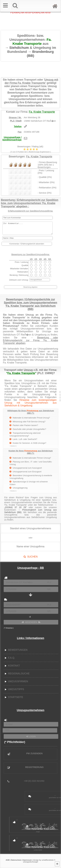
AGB (8, 860)
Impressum (27, 860)
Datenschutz (16, 860)
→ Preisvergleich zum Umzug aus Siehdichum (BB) (30, 511)
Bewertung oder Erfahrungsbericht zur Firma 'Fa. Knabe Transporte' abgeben (30, 340)
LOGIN (31, 736)
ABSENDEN (31, 622)
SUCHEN (31, 557)
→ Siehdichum (17, 48)
